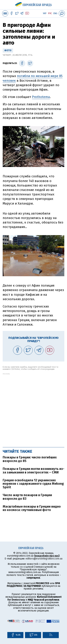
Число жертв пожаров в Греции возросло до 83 (27, 497)
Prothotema (41, 97)
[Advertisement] (33, 408)
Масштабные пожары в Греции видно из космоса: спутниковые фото (32, 508)
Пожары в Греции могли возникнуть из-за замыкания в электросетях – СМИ (33, 471)
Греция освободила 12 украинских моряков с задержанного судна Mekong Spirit (33, 484)
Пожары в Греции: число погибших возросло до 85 (30, 459)
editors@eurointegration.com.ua (44, 559)
